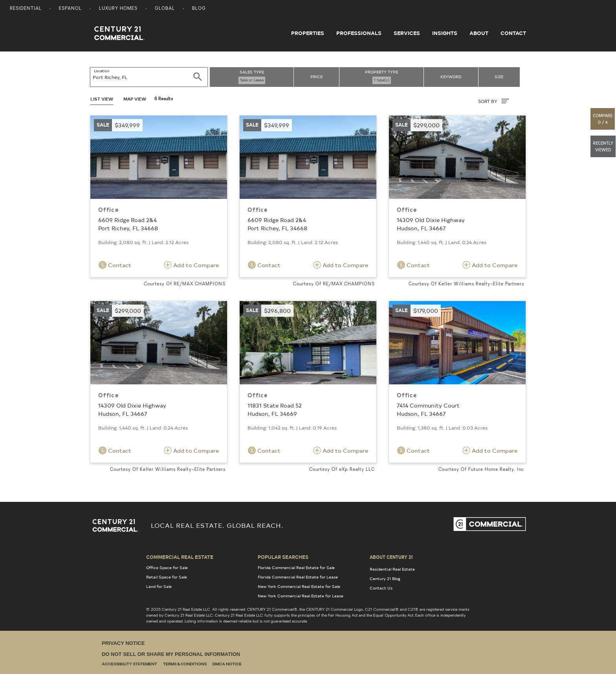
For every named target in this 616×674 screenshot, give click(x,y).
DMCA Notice (227, 664)
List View (102, 99)
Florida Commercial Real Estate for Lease (298, 577)
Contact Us (381, 588)
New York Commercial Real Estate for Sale (299, 586)
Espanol (70, 9)
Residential (26, 9)
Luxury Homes (118, 9)
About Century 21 (391, 557)
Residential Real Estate (392, 569)
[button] (603, 119)
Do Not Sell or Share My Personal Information (171, 654)
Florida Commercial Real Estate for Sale (296, 567)
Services (407, 33)
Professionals (359, 33)
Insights (445, 33)
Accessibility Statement (129, 664)
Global (165, 9)
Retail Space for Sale (167, 577)
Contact (513, 33)
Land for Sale (159, 586)
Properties (308, 33)
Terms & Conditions (185, 664)
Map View (135, 99)
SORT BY (494, 101)
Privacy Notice (123, 643)
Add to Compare (191, 265)
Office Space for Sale (167, 567)
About (479, 33)
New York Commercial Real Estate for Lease (301, 596)
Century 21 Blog (385, 579)
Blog (199, 9)
